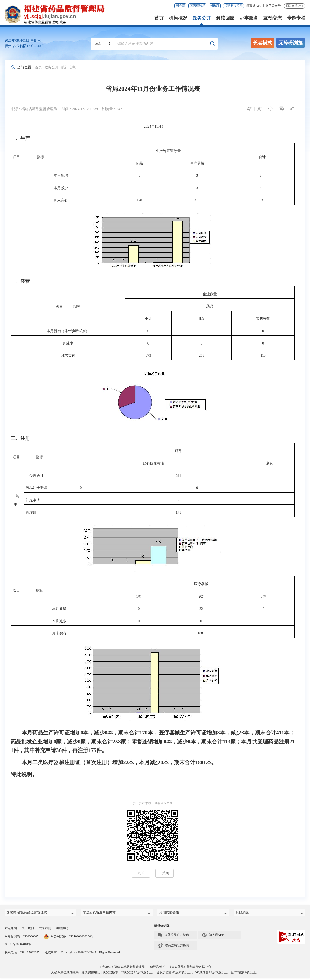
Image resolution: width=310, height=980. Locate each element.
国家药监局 (198, 6)
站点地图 (11, 930)
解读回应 (225, 18)
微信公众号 (273, 6)
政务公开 (202, 18)
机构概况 (178, 18)
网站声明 (62, 930)
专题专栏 (296, 18)
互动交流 (273, 18)
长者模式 (262, 43)
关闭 (166, 873)
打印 (142, 873)
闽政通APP (254, 6)
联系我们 (45, 930)
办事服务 (249, 18)
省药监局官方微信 (173, 937)
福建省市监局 (233, 6)
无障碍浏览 (291, 43)
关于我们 (28, 930)
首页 (159, 18)
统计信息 (68, 67)
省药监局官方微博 (173, 947)
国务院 (180, 6)
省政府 (215, 6)
